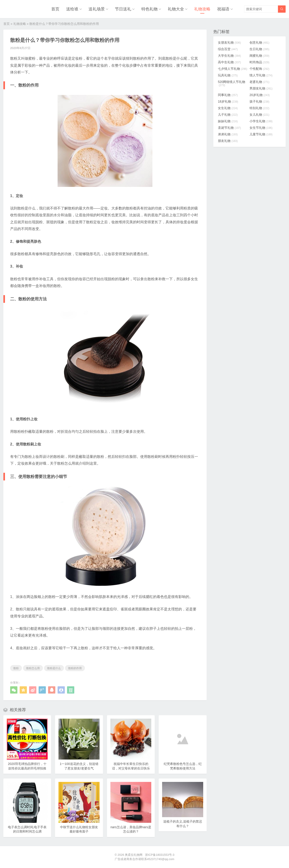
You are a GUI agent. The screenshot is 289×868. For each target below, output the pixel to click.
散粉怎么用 (33, 668)
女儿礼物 (259, 115)
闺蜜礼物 (259, 56)
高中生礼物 (229, 62)
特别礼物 (259, 108)
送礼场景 (97, 9)
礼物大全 (176, 9)
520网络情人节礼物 (232, 83)
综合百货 (228, 49)
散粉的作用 (75, 668)
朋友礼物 (228, 141)
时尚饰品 (259, 62)
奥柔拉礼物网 (134, 855)
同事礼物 (228, 95)
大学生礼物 (229, 56)
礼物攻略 (202, 9)
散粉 (16, 668)
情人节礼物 (261, 75)
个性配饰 (259, 69)
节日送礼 (123, 9)
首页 (55, 9)
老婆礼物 (259, 82)
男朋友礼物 (261, 88)
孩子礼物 (259, 101)
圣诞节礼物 (229, 128)
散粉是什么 (54, 668)
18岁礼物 (228, 101)
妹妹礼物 (228, 121)
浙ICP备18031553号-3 (160, 855)
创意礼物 (259, 42)
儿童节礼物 (261, 134)
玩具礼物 (228, 75)
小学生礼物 (261, 121)
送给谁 (72, 9)
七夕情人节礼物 (233, 69)
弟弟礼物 (228, 134)
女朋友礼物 (229, 42)
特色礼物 (149, 9)
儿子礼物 (228, 115)
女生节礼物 (261, 128)
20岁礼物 (260, 95)
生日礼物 (259, 49)
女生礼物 (228, 108)
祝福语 (223, 9)
